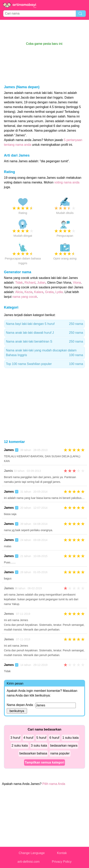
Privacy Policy (62, 862)
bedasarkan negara (64, 746)
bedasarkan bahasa (33, 753)
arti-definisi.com (29, 862)
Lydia (59, 292)
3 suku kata (39, 746)
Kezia (28, 292)
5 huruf (41, 738)
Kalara (39, 292)
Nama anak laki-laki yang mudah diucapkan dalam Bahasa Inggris (44, 353)
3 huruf (15, 738)
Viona (77, 283)
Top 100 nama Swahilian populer (44, 364)
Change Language (32, 853)
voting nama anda (67, 182)
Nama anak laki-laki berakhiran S (44, 342)
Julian (41, 283)
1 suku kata (70, 738)
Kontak (62, 853)
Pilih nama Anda (54, 784)
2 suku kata (20, 746)
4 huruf (28, 738)
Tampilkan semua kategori (45, 762)
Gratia (49, 292)
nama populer (60, 753)
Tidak (19, 283)
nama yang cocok (25, 297)
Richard (30, 283)
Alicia (19, 292)
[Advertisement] (45, 31)
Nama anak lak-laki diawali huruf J (44, 333)
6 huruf (54, 738)
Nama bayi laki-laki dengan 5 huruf (44, 324)
